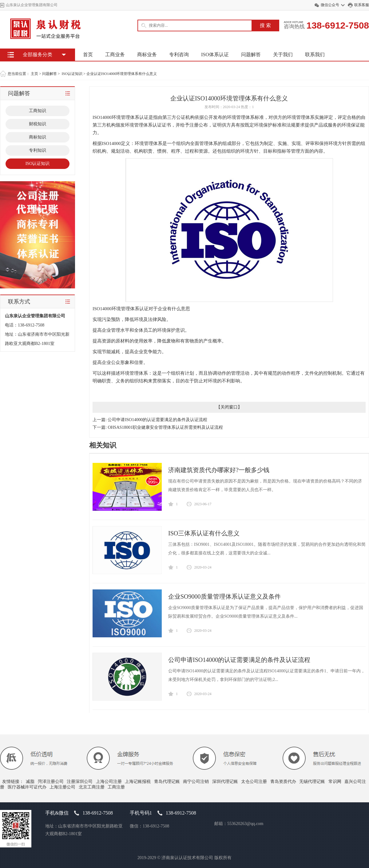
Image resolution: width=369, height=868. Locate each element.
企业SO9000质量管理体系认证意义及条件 (224, 596)
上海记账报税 (138, 782)
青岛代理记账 (167, 782)
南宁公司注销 (196, 782)
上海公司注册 (109, 782)
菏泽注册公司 (51, 782)
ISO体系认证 (215, 55)
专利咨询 (179, 55)
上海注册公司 (62, 787)
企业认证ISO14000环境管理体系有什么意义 (122, 74)
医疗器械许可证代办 (27, 787)
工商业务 (115, 55)
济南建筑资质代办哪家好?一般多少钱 (219, 470)
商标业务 (147, 55)
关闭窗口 (229, 407)
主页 (34, 74)
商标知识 (38, 137)
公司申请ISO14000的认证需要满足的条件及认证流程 (239, 660)
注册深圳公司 (80, 782)
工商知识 (38, 111)
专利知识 (38, 150)
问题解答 (251, 55)
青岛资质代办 (283, 782)
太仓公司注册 (254, 782)
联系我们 (315, 55)
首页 (88, 55)
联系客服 (362, 5)
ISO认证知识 (72, 74)
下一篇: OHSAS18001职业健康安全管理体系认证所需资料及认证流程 (158, 427)
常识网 (335, 782)
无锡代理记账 (312, 782)
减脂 (30, 782)
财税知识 (38, 124)
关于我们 (283, 55)
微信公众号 (330, 5)
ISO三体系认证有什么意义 (204, 533)
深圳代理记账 (225, 782)
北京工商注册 (92, 787)
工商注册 (116, 787)
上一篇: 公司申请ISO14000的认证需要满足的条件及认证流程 (150, 420)
